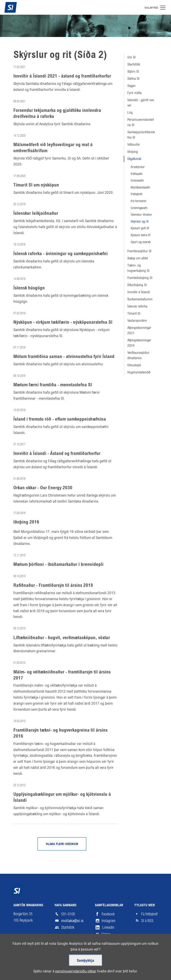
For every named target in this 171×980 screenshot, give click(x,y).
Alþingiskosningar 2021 (139, 330)
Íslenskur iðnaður (141, 215)
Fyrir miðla (134, 93)
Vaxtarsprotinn (137, 320)
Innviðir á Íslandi (139, 292)
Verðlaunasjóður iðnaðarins (138, 355)
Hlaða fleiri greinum (62, 844)
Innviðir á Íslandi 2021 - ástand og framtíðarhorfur (62, 76)
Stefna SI (133, 79)
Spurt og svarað (141, 242)
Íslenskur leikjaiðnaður (36, 213)
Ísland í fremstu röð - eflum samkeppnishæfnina (60, 419)
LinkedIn (108, 927)
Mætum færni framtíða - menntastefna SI (53, 385)
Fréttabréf (136, 194)
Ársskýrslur (138, 167)
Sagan (131, 86)
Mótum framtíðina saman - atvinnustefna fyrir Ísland (64, 357)
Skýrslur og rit (140, 221)
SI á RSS (147, 921)
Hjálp (59, 963)
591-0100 (68, 914)
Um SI (131, 57)
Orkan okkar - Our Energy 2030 (43, 488)
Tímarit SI (134, 313)
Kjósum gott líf (140, 228)
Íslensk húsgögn (29, 288)
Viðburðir (134, 144)
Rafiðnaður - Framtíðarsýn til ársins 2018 (53, 585)
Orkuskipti (134, 365)
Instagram (108, 921)
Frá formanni (138, 201)
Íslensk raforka (137, 306)
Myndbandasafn (140, 187)
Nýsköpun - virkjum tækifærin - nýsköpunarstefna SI (63, 322)
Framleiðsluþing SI (140, 278)
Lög (130, 112)
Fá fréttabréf (149, 914)
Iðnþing (133, 152)
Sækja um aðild (138, 258)
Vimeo (106, 934)
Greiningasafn (139, 208)
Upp (148, 963)
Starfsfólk (134, 64)
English (77, 963)
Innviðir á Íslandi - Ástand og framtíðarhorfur (57, 454)
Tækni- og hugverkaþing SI (138, 268)
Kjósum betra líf (140, 235)
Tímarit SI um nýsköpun (36, 185)
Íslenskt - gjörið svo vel (141, 103)
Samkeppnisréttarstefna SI (141, 135)
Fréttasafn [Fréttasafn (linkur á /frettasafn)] (137, 174)
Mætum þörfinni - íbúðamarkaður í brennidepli (58, 565)
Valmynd (164, 8)
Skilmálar (39, 963)
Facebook (108, 914)
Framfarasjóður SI (139, 251)
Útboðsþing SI (137, 285)
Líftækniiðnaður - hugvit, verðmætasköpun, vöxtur (62, 638)
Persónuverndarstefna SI (140, 122)
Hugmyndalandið (139, 372)
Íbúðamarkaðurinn (140, 299)
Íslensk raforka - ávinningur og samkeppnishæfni (61, 254)
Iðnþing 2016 (26, 522)
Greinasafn (137, 180)
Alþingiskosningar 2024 (139, 343)
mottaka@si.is (72, 921)
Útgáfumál (134, 159)
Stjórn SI (133, 71)
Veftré (18, 963)
